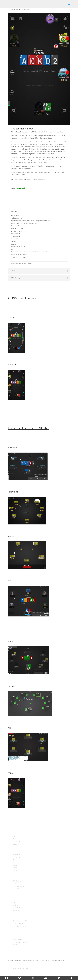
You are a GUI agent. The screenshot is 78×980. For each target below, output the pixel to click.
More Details (39, 358)
